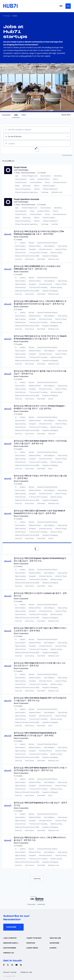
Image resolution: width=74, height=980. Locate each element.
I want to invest (34, 938)
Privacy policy (31, 904)
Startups (31, 943)
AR (61, 6)
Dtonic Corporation (21, 237)
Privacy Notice (10, 972)
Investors (54, 943)
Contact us (8, 953)
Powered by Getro (67, 155)
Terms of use (26, 972)
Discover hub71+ (11, 943)
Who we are (55, 938)
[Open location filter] (68, 144)
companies (6, 115)
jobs (16, 115)
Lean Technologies (21, 170)
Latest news (32, 948)
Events (53, 948)
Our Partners (10, 948)
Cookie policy (41, 904)
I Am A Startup (10, 938)
